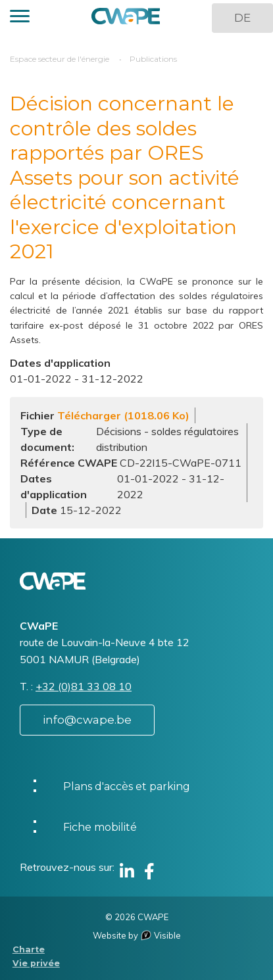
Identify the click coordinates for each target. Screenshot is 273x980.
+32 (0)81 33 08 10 (84, 686)
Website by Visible (137, 935)
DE (242, 18)
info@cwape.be (87, 720)
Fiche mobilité (100, 827)
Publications (153, 59)
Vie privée (36, 963)
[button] (20, 18)
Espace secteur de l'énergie (60, 59)
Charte (29, 949)
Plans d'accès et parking (127, 786)
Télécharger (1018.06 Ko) (123, 415)
